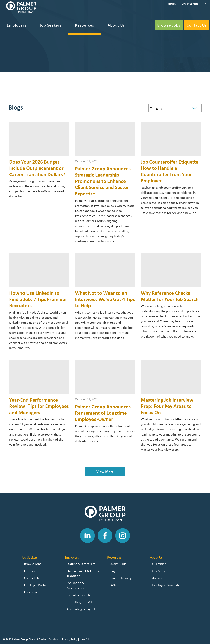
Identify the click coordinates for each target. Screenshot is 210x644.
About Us (156, 557)
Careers (29, 571)
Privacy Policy (70, 639)
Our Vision (159, 564)
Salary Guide (118, 564)
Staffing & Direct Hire (81, 564)
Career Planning (120, 578)
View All (84, 639)
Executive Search (78, 595)
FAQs (113, 585)
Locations (31, 592)
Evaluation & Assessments (75, 585)
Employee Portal (35, 585)
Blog (112, 571)
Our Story (159, 571)
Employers (72, 557)
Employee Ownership (167, 585)
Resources (114, 557)
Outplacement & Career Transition (83, 573)
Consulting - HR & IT (80, 602)
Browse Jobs (33, 564)
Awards (157, 578)
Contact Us (32, 578)
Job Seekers (30, 557)
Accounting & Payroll (81, 609)
